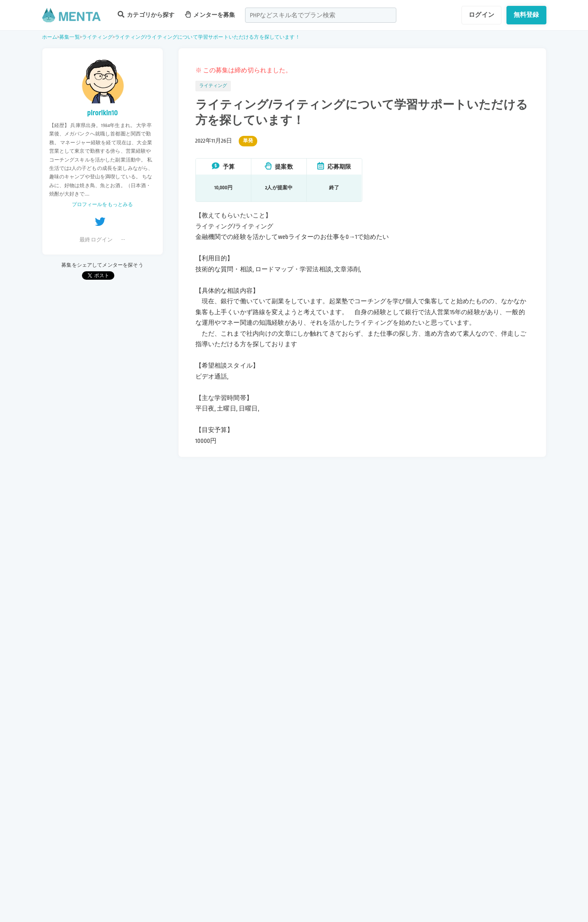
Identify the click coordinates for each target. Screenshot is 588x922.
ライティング (97, 37)
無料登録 (526, 15)
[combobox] (321, 15)
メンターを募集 (210, 15)
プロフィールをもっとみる (103, 205)
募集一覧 (70, 37)
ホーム (50, 37)
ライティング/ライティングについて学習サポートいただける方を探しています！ (207, 37)
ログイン (481, 15)
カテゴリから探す (146, 15)
